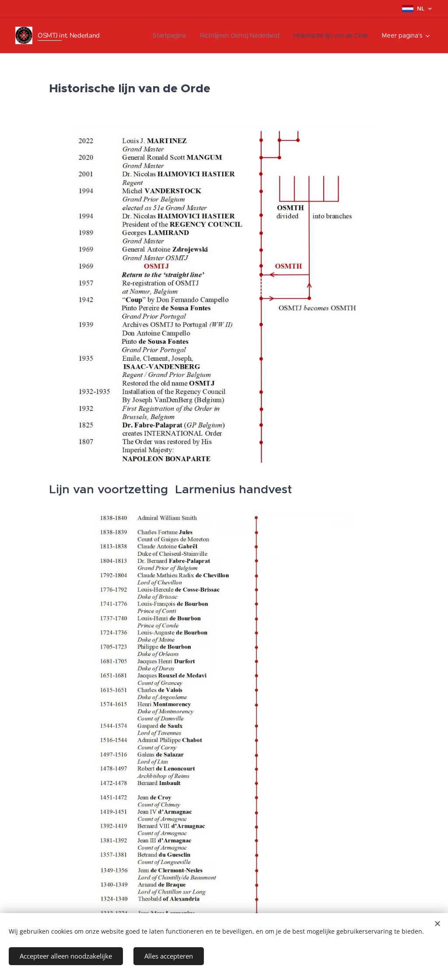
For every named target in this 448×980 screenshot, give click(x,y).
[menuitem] (159, 35)
